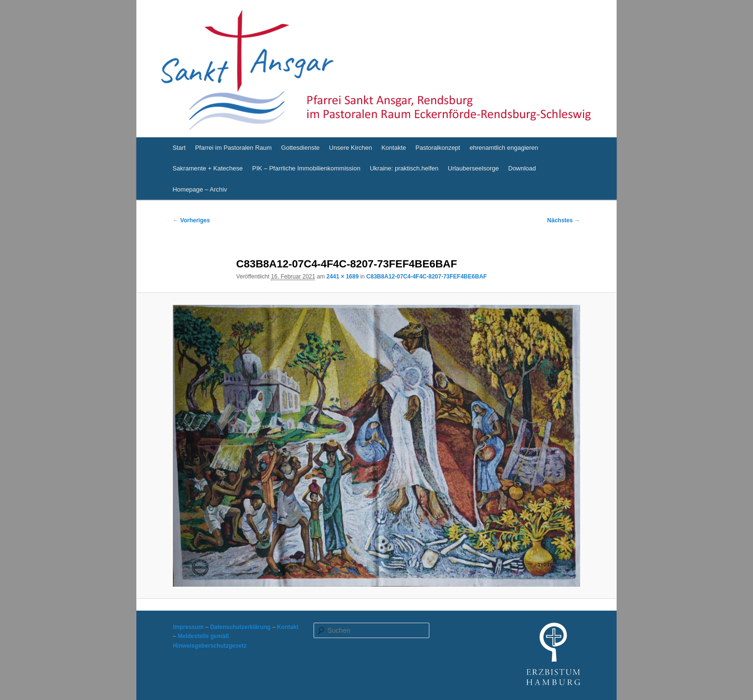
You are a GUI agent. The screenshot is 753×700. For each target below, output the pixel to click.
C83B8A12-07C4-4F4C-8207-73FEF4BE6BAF (427, 277)
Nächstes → (564, 220)
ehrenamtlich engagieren (504, 148)
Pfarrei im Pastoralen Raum (233, 148)
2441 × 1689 (343, 277)
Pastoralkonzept (438, 148)
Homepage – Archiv (200, 189)
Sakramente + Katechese (207, 168)
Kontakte (394, 148)
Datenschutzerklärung (240, 627)
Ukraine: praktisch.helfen (404, 168)
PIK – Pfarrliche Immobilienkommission (306, 168)
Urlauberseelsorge (474, 168)
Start (179, 148)
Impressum (188, 627)
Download (522, 168)
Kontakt (288, 627)
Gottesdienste (300, 148)
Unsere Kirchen (351, 148)
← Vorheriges (191, 220)
